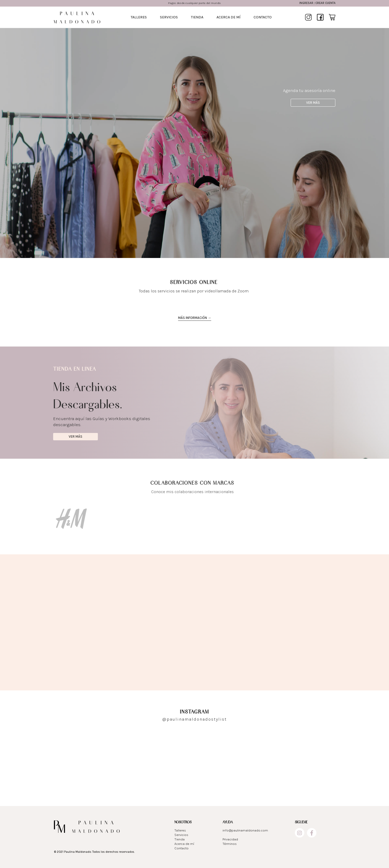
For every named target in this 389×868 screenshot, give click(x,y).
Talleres (139, 17)
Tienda (197, 17)
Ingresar (306, 3)
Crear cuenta (325, 3)
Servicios (169, 17)
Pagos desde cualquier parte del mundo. (194, 3)
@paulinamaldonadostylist (194, 719)
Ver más (312, 103)
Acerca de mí (228, 17)
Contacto (263, 17)
